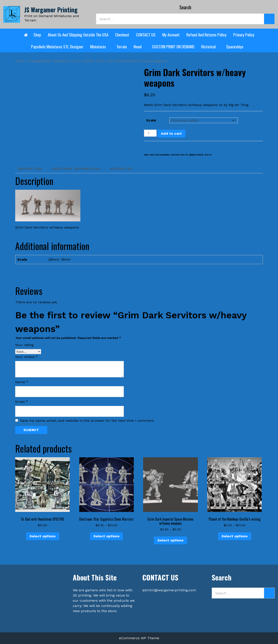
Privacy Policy (244, 34)
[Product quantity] (150, 133)
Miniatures (100, 46)
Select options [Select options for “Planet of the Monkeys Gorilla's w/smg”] (235, 536)
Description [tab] (30, 169)
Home (20, 61)
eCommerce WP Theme (139, 638)
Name (22, 382)
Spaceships (237, 46)
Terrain (122, 46)
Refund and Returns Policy (206, 34)
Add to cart (171, 133)
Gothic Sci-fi (94, 61)
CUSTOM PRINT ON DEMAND (173, 46)
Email (22, 402)
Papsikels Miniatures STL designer (57, 46)
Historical (210, 46)
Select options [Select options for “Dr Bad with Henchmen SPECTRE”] (43, 536)
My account (171, 34)
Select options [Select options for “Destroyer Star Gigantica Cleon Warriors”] (106, 536)
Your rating (24, 345)
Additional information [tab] (76, 169)
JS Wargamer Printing (51, 10)
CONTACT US (146, 34)
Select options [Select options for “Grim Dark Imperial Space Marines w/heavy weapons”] (170, 540)
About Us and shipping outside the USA (78, 34)
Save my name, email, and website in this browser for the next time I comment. (87, 421)
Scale (151, 120)
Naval (139, 46)
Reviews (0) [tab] (121, 169)
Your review (26, 357)
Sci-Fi (77, 61)
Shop (37, 34)
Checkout (122, 34)
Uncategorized (39, 61)
